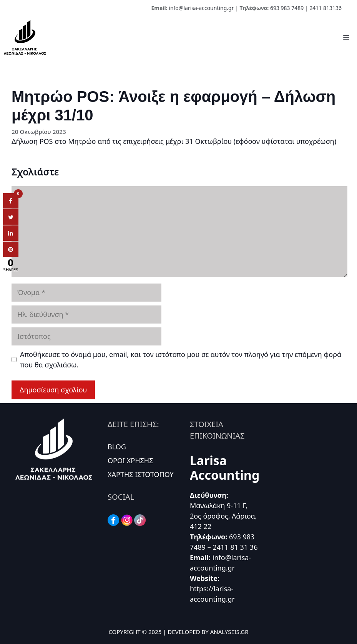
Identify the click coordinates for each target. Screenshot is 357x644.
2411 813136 (325, 8)
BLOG (117, 447)
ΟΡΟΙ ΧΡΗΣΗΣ (130, 460)
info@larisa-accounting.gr (201, 8)
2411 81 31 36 (235, 547)
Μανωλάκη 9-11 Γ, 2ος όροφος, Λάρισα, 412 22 (223, 516)
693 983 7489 (287, 8)
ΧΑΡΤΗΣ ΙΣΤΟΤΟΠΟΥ (141, 474)
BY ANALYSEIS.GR (225, 632)
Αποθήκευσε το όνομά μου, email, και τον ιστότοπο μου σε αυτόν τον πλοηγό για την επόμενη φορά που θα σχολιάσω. (181, 360)
